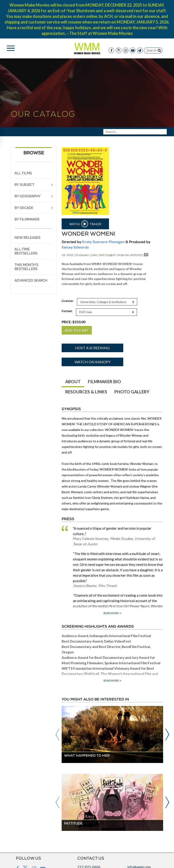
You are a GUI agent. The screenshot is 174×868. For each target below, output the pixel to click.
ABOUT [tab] (73, 381)
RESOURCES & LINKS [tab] (86, 392)
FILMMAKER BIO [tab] (104, 381)
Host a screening (92, 348)
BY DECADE (24, 208)
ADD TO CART (77, 330)
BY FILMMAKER (27, 219)
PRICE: (74, 322)
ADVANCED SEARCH (31, 280)
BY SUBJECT (24, 185)
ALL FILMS (23, 173)
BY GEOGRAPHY (28, 196)
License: (68, 301)
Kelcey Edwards (75, 248)
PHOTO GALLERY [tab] (132, 392)
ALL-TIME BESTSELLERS (26, 251)
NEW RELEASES (27, 238)
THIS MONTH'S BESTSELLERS (26, 267)
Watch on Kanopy (93, 362)
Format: (67, 311)
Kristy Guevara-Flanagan (103, 242)
